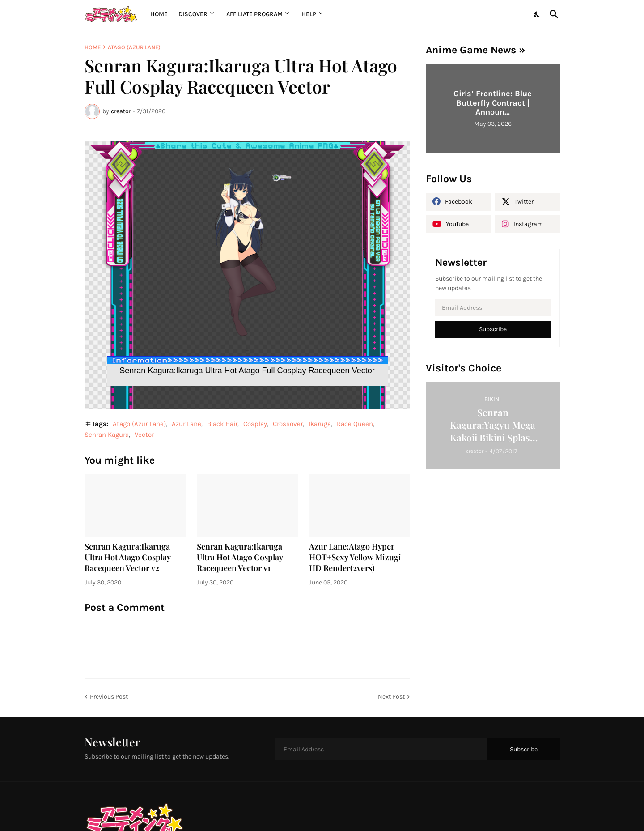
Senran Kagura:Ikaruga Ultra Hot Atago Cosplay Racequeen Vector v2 (128, 557)
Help (309, 14)
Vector (144, 435)
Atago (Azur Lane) (134, 47)
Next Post (391, 697)
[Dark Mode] (537, 14)
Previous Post (109, 697)
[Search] (552, 14)
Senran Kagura (107, 435)
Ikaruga (320, 424)
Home (159, 14)
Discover (193, 14)
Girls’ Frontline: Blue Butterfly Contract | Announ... (493, 103)
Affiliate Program (254, 14)
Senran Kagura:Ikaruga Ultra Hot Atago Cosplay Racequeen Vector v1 (240, 557)
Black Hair (222, 424)
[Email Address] (493, 308)
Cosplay (255, 424)
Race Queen (355, 424)
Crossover (288, 424)
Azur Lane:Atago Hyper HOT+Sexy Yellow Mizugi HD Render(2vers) (355, 557)
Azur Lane (186, 424)
